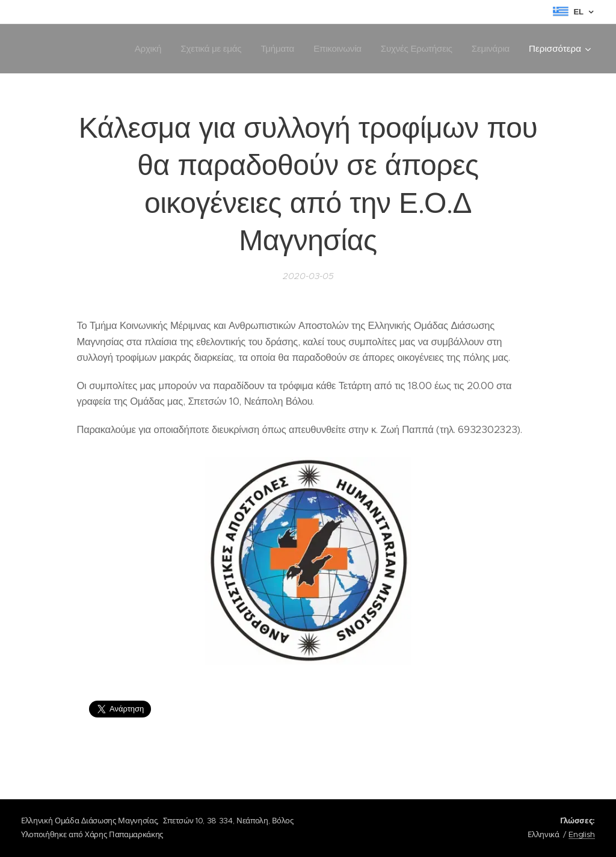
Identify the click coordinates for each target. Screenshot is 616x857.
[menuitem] (142, 49)
